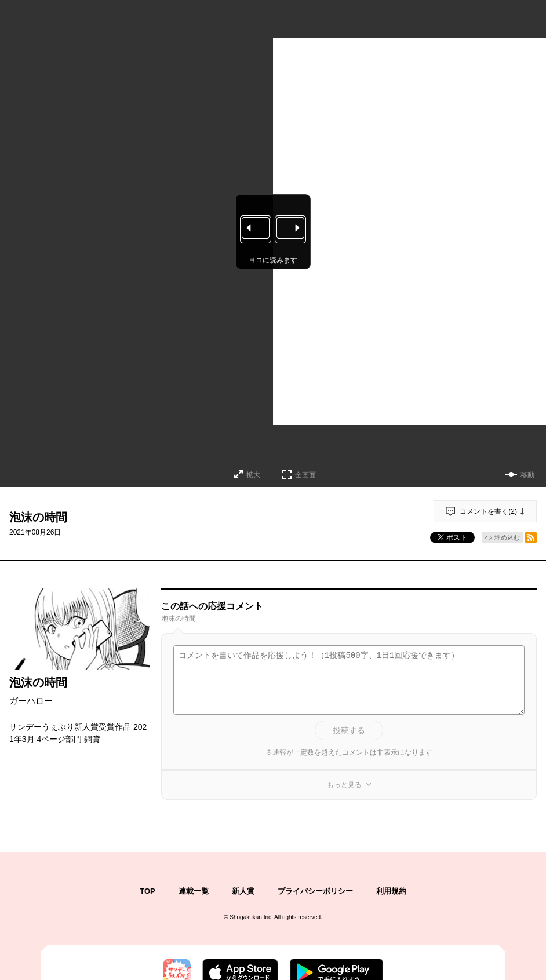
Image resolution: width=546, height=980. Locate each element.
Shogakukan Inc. (251, 917)
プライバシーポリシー (315, 891)
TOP (148, 891)
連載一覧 (194, 891)
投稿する (349, 730)
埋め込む (507, 537)
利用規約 (391, 891)
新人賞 (243, 891)
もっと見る (344, 785)
